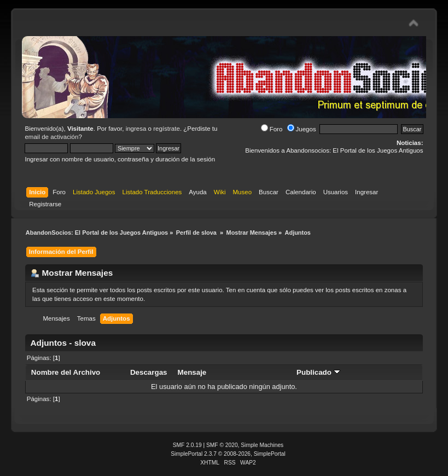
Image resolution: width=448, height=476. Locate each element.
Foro (272, 129)
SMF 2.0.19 (187, 445)
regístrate (167, 129)
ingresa (136, 129)
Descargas (149, 372)
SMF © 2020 (222, 445)
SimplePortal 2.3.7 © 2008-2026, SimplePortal (228, 454)
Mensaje (192, 372)
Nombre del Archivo (66, 372)
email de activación (51, 137)
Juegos (302, 129)
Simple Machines (262, 445)
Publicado (318, 372)
